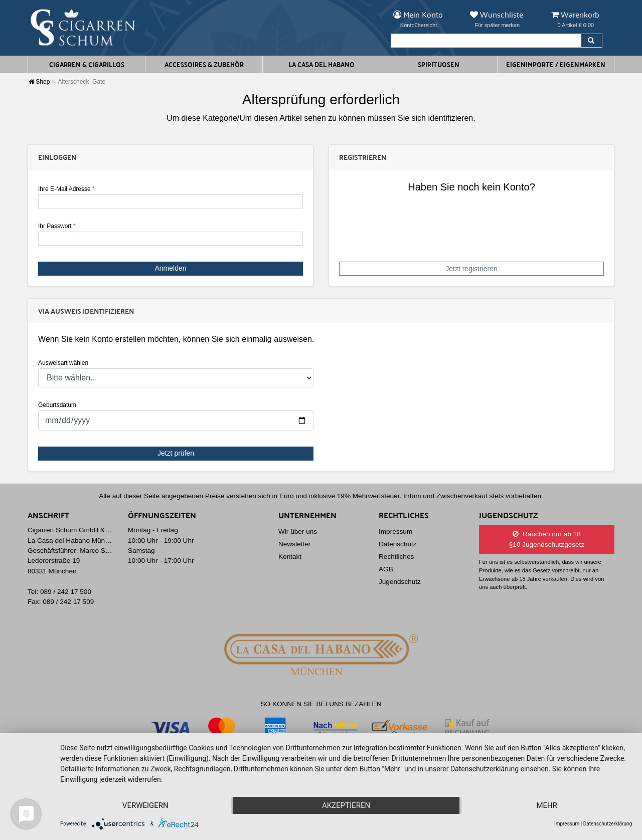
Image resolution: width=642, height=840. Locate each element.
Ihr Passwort (57, 226)
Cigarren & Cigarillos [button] (87, 64)
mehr (547, 805)
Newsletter (294, 544)
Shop (39, 82)
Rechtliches (396, 557)
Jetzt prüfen (176, 453)
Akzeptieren (346, 805)
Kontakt (290, 557)
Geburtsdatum (57, 405)
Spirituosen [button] (439, 64)
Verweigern (145, 805)
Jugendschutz (400, 582)
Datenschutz (398, 544)
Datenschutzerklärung (608, 824)
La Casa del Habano (322, 64)
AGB (386, 569)
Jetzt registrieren (471, 269)
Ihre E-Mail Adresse (66, 189)
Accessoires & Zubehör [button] (204, 64)
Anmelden (170, 268)
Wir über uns (298, 532)
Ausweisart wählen (63, 363)
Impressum (395, 532)
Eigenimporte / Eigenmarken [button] (556, 64)
